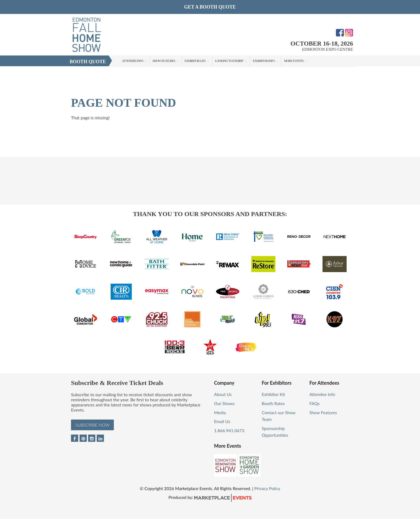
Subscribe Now (92, 425)
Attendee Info (132, 61)
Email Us (222, 421)
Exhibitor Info (264, 61)
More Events (294, 61)
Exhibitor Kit (273, 394)
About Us (223, 394)
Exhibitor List (195, 61)
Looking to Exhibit (229, 61)
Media (220, 412)
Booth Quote (88, 62)
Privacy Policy (267, 488)
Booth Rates (273, 403)
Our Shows (224, 403)
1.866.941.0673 (229, 430)
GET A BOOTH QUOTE (210, 7)
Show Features (164, 61)
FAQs (314, 403)
